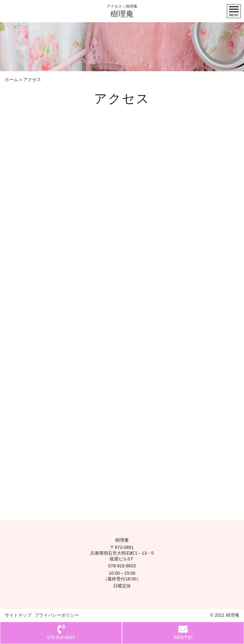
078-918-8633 (122, 566)
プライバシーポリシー (57, 615)
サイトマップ (18, 615)
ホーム (11, 79)
